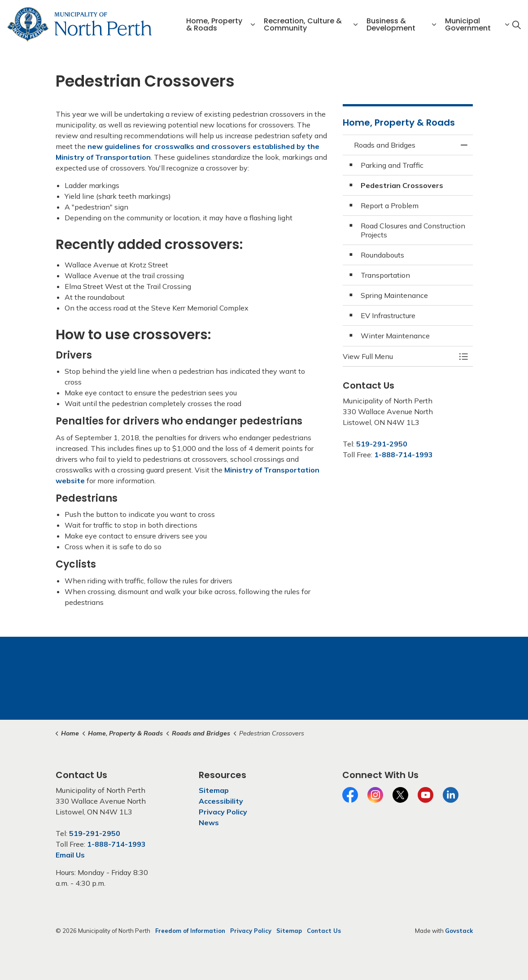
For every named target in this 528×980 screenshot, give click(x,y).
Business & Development (391, 24)
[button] (399, 356)
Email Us (70, 855)
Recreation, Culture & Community (303, 24)
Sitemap (214, 790)
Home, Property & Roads (214, 24)
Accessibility (221, 801)
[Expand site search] (516, 25)
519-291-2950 (382, 444)
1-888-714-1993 (404, 455)
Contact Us (324, 931)
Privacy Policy (223, 812)
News (209, 822)
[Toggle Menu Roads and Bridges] (464, 356)
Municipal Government (468, 24)
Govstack (459, 931)
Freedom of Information (190, 931)
